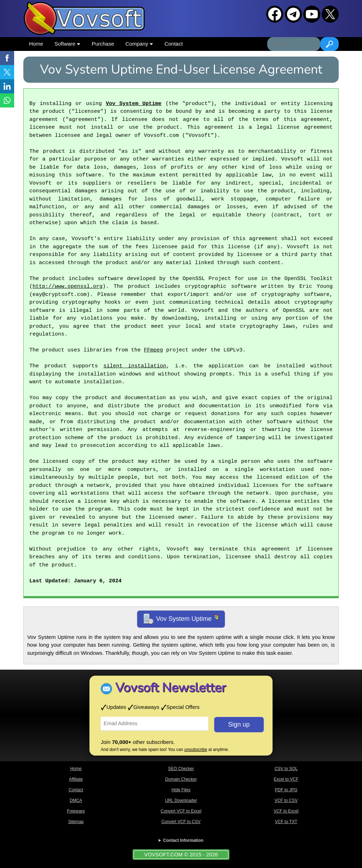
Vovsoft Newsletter (171, 688)
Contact (174, 44)
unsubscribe (196, 750)
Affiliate (76, 779)
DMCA (76, 800)
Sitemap (76, 822)
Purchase (103, 44)
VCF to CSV (286, 800)
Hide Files (181, 790)
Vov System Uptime (134, 104)
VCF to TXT (286, 822)
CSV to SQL (286, 769)
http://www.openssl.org (68, 287)
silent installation (135, 366)
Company (139, 44)
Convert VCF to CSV (181, 822)
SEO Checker (181, 769)
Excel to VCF (286, 779)
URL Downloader (181, 800)
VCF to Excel (286, 811)
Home (36, 44)
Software (67, 44)
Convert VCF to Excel (181, 811)
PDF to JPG (286, 790)
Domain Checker (181, 779)
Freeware (76, 811)
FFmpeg (153, 350)
